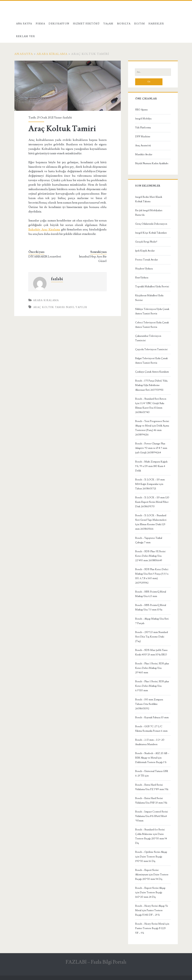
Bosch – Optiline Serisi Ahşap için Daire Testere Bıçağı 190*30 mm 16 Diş (151, 856)
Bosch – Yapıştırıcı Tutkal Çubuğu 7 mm (149, 540)
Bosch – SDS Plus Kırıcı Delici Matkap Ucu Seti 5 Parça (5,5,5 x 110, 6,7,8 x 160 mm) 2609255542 (152, 576)
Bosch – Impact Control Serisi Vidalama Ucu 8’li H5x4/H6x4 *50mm (152, 816)
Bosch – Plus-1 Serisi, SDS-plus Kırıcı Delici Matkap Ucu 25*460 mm (152, 668)
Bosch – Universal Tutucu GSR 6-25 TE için (152, 773)
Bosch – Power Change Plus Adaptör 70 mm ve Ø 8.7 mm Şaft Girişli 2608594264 (151, 448)
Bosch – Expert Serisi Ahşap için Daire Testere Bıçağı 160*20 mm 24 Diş (150, 893)
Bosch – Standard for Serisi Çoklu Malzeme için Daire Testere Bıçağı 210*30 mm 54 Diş (151, 836)
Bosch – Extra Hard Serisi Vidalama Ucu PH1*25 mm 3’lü (151, 801)
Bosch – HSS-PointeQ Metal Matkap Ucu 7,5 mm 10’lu (151, 607)
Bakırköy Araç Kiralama (44, 229)
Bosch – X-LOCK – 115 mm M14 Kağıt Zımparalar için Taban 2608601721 (150, 484)
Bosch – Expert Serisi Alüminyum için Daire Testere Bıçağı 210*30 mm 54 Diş (152, 875)
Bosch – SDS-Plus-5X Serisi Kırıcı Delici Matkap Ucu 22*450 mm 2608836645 (150, 556)
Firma (40, 24)
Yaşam (108, 24)
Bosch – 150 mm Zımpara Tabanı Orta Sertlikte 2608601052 (149, 704)
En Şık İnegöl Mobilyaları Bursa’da (149, 213)
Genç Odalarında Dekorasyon (151, 224)
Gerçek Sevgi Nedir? (146, 242)
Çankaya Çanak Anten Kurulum (152, 372)
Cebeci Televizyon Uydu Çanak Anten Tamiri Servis (152, 325)
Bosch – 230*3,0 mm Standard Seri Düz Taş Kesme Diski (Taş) (152, 637)
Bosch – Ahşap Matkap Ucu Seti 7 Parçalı (152, 621)
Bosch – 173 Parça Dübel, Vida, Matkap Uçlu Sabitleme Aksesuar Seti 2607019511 (152, 385)
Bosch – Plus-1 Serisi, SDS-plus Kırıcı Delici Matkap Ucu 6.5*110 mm (152, 686)
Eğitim (140, 24)
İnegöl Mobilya (143, 119)
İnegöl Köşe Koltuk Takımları (151, 233)
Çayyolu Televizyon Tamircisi (151, 349)
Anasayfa (24, 54)
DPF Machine (143, 137)
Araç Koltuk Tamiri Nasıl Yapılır (60, 307)
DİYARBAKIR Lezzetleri (45, 257)
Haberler (156, 24)
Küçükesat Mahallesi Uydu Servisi (149, 298)
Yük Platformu (143, 128)
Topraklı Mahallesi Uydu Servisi (152, 287)
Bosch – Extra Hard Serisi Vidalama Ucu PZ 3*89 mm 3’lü (152, 787)
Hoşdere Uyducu (144, 269)
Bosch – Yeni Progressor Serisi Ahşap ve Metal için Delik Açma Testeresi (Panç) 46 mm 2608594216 (152, 428)
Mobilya (124, 24)
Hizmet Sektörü (86, 24)
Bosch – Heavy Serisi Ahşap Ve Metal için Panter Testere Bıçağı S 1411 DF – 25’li (152, 910)
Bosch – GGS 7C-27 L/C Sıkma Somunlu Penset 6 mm (151, 729)
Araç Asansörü (143, 146)
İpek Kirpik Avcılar (145, 251)
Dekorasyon (59, 24)
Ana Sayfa (24, 24)
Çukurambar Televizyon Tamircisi (148, 338)
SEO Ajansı (141, 110)
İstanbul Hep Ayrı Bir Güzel (93, 259)
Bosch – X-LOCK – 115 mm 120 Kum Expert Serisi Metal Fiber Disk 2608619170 (152, 502)
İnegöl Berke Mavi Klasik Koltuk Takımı (149, 199)
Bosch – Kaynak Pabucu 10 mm (152, 718)
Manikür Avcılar (144, 154)
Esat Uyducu (142, 278)
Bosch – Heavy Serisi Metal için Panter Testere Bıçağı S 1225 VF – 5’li (152, 928)
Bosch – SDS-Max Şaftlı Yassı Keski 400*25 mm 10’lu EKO (151, 652)
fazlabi (67, 118)
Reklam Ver (26, 36)
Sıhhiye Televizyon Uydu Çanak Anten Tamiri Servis (152, 311)
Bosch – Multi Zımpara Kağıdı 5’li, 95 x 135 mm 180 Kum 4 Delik (151, 466)
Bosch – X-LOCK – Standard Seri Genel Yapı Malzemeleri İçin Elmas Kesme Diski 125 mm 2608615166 (151, 522)
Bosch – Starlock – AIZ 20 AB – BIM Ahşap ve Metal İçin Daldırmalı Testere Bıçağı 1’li (152, 758)
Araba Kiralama (52, 54)
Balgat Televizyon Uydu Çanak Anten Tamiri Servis (151, 361)
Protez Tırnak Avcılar (146, 260)
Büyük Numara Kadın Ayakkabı (152, 163)
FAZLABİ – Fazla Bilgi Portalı (96, 962)
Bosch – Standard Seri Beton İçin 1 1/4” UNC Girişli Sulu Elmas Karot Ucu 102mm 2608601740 (151, 406)
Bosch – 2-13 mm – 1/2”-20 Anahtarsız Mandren (150, 742)
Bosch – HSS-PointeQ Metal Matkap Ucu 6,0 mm (151, 594)
